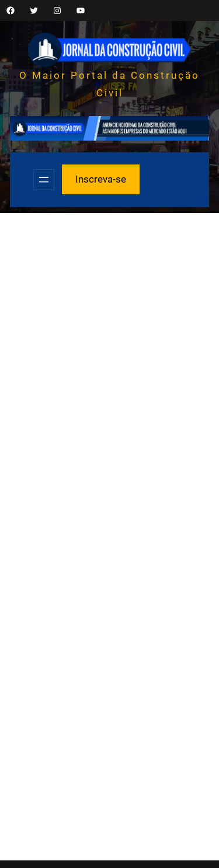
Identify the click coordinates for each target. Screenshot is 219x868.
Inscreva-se (101, 179)
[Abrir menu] (44, 180)
